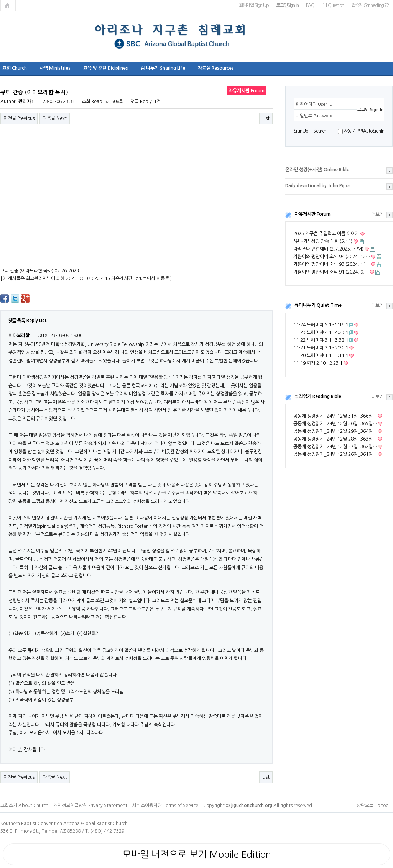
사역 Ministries (55, 68)
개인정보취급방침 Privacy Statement (90, 806)
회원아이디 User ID (314, 104)
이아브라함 (19, 336)
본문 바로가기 (0, 0)
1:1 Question (333, 5)
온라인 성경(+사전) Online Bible (317, 170)
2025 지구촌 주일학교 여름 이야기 (326, 234)
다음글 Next (55, 118)
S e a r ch (319, 131)
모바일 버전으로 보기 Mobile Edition (197, 854)
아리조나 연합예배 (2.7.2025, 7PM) (328, 249)
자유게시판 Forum (312, 214)
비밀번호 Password (314, 116)
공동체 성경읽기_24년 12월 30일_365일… (335, 424)
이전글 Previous (19, 118)
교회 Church (15, 68)
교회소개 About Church (24, 806)
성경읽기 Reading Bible (318, 396)
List (266, 118)
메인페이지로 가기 (8, 5)
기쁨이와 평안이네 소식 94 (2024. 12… (332, 257)
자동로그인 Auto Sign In (364, 131)
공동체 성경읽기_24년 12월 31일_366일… (335, 416)
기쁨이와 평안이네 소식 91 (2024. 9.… (331, 272)
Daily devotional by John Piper (318, 186)
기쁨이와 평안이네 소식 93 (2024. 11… (332, 264)
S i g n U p (301, 131)
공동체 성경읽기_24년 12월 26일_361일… (335, 454)
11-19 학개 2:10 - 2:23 (318, 363)
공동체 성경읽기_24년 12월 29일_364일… (335, 431)
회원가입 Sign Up (254, 5)
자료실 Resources (216, 68)
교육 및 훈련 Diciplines (106, 68)
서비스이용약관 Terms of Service (165, 806)
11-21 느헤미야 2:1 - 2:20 (321, 348)
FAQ (310, 5)
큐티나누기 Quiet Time (318, 305)
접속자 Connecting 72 (370, 5)
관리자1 (26, 102)
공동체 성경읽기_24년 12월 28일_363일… (335, 439)
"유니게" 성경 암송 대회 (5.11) (323, 241)
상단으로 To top (373, 806)
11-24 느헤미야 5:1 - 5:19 (321, 325)
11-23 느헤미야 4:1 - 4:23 (321, 332)
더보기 (377, 215)
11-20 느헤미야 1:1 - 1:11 (321, 355)
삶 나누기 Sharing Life (163, 68)
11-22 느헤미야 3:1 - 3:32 (321, 340)
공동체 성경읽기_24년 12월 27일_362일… (335, 447)
